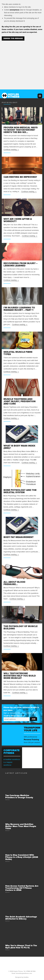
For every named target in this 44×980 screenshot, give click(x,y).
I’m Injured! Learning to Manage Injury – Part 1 (19, 309)
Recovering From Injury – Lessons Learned (21, 265)
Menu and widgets (40, 96)
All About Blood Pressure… (14, 583)
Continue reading (11, 150)
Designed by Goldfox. (22, 977)
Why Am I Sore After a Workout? (18, 220)
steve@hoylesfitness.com (24, 973)
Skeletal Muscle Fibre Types (18, 353)
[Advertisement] (22, 64)
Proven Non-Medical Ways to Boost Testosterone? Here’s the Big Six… (21, 130)
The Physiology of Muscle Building (21, 628)
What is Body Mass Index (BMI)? (19, 447)
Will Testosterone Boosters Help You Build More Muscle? (20, 676)
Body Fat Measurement (19, 537)
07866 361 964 (31, 971)
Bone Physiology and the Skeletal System (20, 491)
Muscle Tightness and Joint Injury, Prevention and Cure (20, 401)
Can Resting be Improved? (20, 177)
